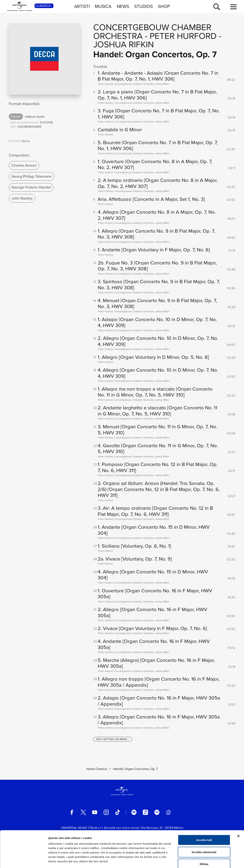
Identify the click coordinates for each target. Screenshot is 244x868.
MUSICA (103, 6)
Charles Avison (24, 165)
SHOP (164, 6)
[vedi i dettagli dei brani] (113, 739)
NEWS (123, 6)
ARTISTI (82, 6)
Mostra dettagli (193, 861)
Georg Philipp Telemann (31, 176)
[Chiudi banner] (238, 816)
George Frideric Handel (31, 187)
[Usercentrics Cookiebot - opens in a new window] (24, 861)
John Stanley (22, 198)
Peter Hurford (183, 36)
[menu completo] (233, 7)
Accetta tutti (204, 820)
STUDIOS (143, 6)
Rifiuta (204, 844)
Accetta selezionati (204, 832)
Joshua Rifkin (124, 44)
